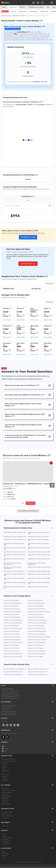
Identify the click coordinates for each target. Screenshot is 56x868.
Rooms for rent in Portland (12, 637)
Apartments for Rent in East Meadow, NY (37, 564)
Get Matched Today (28, 237)
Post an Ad (5, 779)
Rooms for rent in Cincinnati (36, 609)
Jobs (49, 7)
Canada (5, 749)
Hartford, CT (7, 486)
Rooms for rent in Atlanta (12, 600)
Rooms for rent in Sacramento (37, 640)
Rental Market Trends (19, 16)
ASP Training (5, 798)
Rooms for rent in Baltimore (12, 603)
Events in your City (6, 814)
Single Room (10, 497)
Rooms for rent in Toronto (12, 651)
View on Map (14, 486)
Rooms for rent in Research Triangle (39, 637)
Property (4, 852)
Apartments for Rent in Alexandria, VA (39, 533)
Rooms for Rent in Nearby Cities (28, 664)
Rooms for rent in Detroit (36, 614)
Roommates (13, 7)
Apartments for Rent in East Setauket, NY (12, 568)
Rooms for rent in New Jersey (13, 628)
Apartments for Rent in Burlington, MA (39, 544)
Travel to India (5, 826)
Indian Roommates (6, 16)
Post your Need (9, 713)
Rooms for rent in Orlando (12, 631)
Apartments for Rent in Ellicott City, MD (15, 575)
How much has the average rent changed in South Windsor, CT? (28, 426)
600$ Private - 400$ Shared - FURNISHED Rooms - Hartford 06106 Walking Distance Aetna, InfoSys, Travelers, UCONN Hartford (28, 484)
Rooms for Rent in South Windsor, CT (15, 669)
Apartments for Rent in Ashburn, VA (15, 537)
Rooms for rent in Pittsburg (36, 634)
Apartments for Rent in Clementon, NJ (15, 555)
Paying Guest (44, 11)
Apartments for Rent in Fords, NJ (38, 587)
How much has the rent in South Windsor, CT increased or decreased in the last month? (28, 436)
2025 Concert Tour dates (8, 816)
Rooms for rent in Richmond (12, 640)
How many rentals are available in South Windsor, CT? (28, 395)
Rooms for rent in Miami (11, 626)
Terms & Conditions (7, 838)
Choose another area (13, 29)
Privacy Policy (5, 840)
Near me (5, 11)
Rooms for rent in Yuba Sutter (13, 657)
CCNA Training (5, 800)
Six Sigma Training (6, 796)
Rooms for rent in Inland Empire (38, 620)
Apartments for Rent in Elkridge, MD (39, 571)
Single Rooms (23, 11)
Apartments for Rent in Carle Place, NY (39, 548)
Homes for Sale (6, 771)
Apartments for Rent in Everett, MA (39, 578)
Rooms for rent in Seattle (12, 645)
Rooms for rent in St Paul (12, 648)
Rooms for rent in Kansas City (13, 623)
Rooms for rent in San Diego (37, 643)
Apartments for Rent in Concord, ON (39, 555)
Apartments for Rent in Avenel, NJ (38, 537)
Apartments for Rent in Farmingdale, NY (15, 583)
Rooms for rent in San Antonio (13, 643)
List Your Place (28, 264)
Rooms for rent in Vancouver (37, 651)
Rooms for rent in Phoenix (12, 634)
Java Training (5, 794)
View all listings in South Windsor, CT (28, 511)
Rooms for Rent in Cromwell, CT (38, 672)
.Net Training (5, 789)
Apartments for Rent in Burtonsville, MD (15, 548)
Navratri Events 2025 (7, 812)
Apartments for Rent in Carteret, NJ (15, 552)
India (4, 751)
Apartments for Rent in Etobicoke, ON (14, 579)
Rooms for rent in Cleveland (12, 612)
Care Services (5, 775)
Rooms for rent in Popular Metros (28, 596)
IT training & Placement (36, 7)
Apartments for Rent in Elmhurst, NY (39, 574)
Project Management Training (9, 790)
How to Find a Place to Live (8, 761)
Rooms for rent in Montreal (36, 626)
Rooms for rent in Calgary (36, 606)
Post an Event (5, 818)
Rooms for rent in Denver (12, 614)
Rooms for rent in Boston (12, 606)
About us (4, 834)
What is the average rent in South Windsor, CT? (28, 385)
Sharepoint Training (7, 792)
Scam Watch (5, 780)
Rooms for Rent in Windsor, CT (13, 672)
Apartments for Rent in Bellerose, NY (15, 539)
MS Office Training (6, 804)
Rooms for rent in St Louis (36, 645)
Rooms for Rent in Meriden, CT (13, 675)
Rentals (23, 7)
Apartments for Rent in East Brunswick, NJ (12, 564)
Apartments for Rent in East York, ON (39, 567)
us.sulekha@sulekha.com (12, 693)
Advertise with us (6, 842)
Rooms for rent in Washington (13, 654)
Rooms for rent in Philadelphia (37, 631)
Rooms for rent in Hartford (12, 617)
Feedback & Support (10, 696)
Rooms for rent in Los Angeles (37, 623)
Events (4, 7)
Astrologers (5, 777)
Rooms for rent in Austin (35, 600)
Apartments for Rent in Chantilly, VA (39, 552)
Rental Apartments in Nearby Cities (28, 528)
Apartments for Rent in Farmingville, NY (39, 583)
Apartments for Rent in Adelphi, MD (15, 532)
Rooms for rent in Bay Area (36, 603)
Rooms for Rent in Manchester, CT (38, 669)
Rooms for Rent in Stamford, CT (38, 675)
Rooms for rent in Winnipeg (36, 654)
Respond (30, 503)
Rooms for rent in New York (36, 628)
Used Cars (4, 767)
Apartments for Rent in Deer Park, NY (14, 560)
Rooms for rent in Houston (36, 617)
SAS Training (5, 802)
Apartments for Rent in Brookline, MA (14, 544)
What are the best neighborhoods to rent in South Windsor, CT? (28, 405)
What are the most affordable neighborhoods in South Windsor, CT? (28, 415)
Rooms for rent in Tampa (36, 648)
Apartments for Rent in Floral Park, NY (14, 587)
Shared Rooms (34, 11)
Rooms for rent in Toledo (36, 657)
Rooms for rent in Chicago (12, 609)
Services (4, 769)
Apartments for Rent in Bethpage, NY (38, 540)
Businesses (5, 856)
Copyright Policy (6, 844)
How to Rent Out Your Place (9, 759)
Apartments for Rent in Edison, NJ (14, 571)
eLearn (4, 857)
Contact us (5, 836)
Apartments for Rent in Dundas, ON (39, 559)
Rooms (14, 11)
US (4, 746)
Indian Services (6, 854)
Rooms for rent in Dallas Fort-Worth (39, 612)
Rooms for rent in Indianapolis (13, 620)
